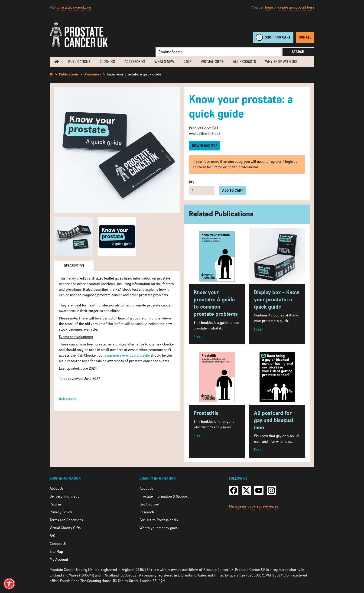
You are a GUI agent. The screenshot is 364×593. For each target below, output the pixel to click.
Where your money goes (159, 528)
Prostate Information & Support (164, 496)
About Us (57, 488)
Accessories (135, 62)
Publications (79, 62)
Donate (305, 37)
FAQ (52, 536)
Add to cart (233, 191)
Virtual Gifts (212, 62)
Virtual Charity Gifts (65, 528)
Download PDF (205, 146)
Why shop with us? (281, 62)
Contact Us (58, 544)
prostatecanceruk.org (74, 7)
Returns (56, 504)
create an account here (296, 7)
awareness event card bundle (127, 355)
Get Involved (149, 504)
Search (298, 52)
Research (147, 512)
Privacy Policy (61, 512)
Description (74, 266)
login (269, 7)
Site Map (56, 552)
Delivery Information (66, 496)
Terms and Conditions (66, 520)
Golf (187, 62)
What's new (164, 62)
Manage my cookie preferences (254, 506)
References (68, 399)
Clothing (107, 62)
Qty (192, 182)
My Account (59, 559)
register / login (281, 161)
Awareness (93, 74)
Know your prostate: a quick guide (134, 74)
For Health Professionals (159, 520)
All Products (244, 62)
